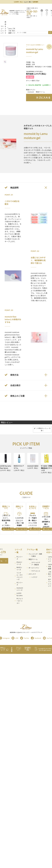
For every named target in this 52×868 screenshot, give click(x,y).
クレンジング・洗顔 (35, 554)
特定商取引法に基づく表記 (28, 649)
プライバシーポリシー (19, 649)
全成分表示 (15, 385)
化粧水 (34, 556)
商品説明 (14, 188)
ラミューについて (2, 30)
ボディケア (32, 574)
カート (51, 13)
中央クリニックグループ (3, 649)
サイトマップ (36, 649)
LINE (15, 638)
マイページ (42, 13)
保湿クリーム (40, 92)
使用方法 (14, 375)
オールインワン (34, 568)
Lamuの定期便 (10, 31)
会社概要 (12, 649)
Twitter (25, 638)
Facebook (36, 638)
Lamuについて (50, 559)
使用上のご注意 (17, 396)
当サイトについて (50, 583)
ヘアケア (34, 577)
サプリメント (36, 571)
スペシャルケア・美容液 (36, 563)
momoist (31, 92)
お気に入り (47, 13)
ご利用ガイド (14, 31)
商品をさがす (5, 27)
